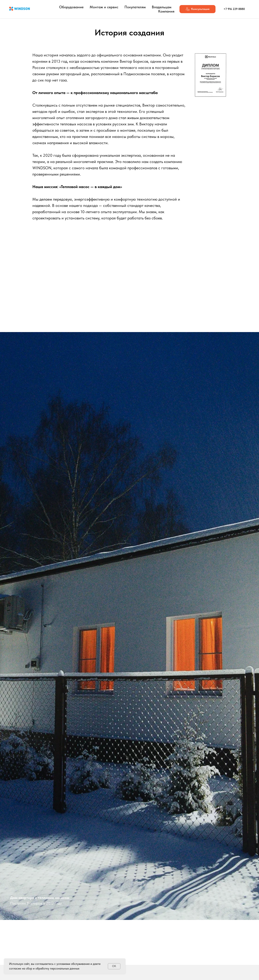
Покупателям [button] (135, 7)
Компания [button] (166, 11)
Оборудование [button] (71, 7)
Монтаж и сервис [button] (104, 7)
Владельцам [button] (162, 7)
